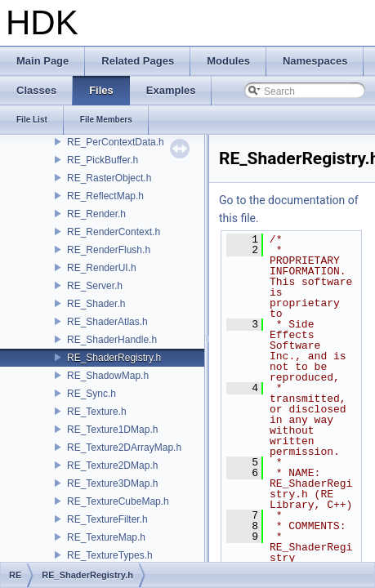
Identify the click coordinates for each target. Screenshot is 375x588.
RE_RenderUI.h (102, 268)
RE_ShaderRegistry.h (114, 358)
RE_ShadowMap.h (108, 376)
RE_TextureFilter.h (107, 519)
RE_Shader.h (96, 304)
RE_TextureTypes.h (110, 555)
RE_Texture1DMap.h (112, 430)
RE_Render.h (96, 214)
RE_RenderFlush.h (109, 250)
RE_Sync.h (92, 394)
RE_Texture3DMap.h (112, 483)
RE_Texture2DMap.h (112, 465)
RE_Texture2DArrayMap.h (124, 448)
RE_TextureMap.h (106, 537)
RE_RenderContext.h (114, 232)
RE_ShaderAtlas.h (107, 322)
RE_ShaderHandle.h (112, 340)
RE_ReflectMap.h (105, 196)
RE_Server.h (95, 286)
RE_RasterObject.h (109, 178)
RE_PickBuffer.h (103, 160)
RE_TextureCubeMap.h (118, 501)
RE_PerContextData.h (116, 142)
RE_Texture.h (97, 412)
